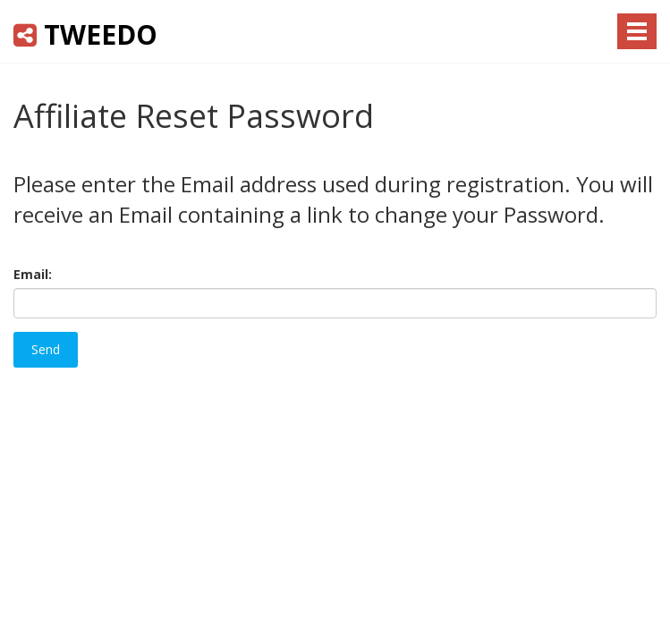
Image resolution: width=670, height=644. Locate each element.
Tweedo (85, 34)
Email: (33, 274)
